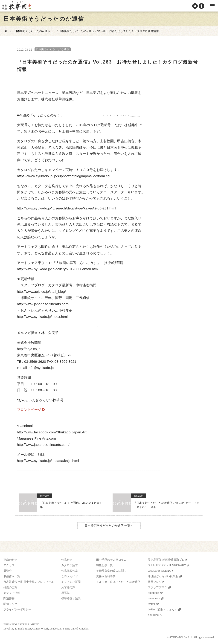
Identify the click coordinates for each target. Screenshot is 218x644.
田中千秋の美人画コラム (111, 560)
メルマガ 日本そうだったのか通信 (118, 582)
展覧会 (8, 571)
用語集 (65, 593)
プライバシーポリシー (17, 609)
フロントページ (29, 410)
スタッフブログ (157, 587)
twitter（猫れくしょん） (163, 609)
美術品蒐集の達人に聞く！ (113, 571)
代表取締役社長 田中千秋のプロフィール (29, 582)
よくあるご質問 (71, 582)
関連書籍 (9, 598)
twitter (151, 604)
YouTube (153, 615)
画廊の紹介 (10, 560)
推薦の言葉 (10, 587)
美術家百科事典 (106, 576)
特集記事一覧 (105, 565)
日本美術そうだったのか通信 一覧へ (109, 526)
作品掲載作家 (70, 571)
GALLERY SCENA (159, 571)
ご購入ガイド (70, 576)
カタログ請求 (70, 565)
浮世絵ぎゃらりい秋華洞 (163, 576)
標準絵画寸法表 (71, 598)
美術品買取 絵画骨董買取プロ (166, 560)
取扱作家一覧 (12, 576)
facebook (153, 593)
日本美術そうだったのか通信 (32, 31)
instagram (154, 598)
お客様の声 (68, 587)
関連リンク (10, 604)
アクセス (9, 565)
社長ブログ (155, 582)
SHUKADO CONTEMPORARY (167, 565)
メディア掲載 (12, 593)
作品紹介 (67, 560)
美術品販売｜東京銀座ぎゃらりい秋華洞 (16, 6)
